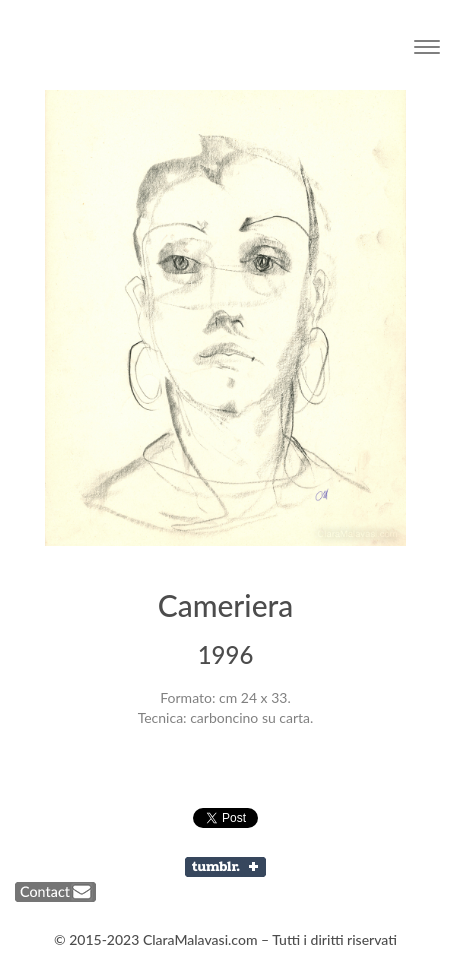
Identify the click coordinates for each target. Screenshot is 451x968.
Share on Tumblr (225, 867)
